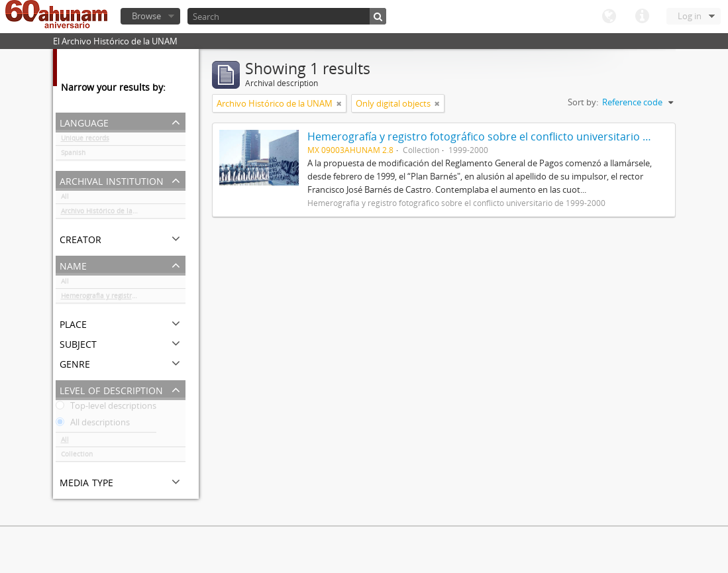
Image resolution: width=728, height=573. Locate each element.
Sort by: (583, 102)
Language (609, 17)
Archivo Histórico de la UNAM (108, 213)
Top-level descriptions (106, 408)
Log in (690, 16)
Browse (146, 16)
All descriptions (93, 425)
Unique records (85, 140)
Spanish (73, 155)
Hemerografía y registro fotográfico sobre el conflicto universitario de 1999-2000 (123, 298)
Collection (77, 456)
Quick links (642, 17)
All (65, 199)
